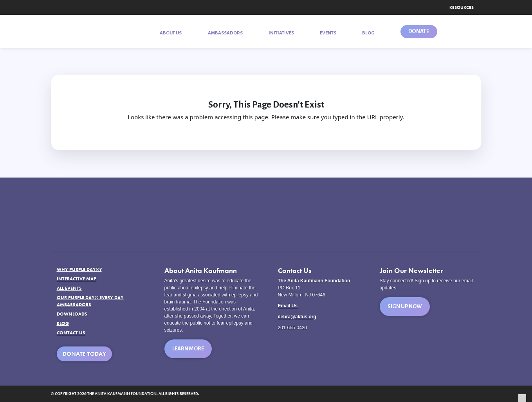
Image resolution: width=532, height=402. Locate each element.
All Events (69, 288)
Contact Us (71, 333)
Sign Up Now (405, 306)
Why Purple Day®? (79, 269)
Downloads (72, 314)
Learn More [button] (188, 349)
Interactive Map (77, 279)
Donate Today (84, 354)
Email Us (288, 306)
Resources (462, 7)
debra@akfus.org (297, 317)
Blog (63, 323)
